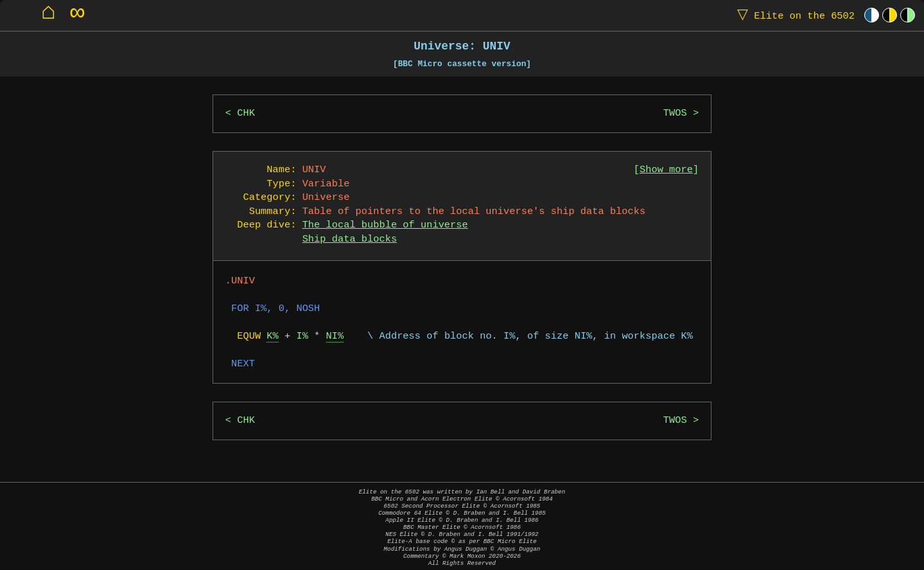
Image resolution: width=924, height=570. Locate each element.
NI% (335, 336)
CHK (246, 113)
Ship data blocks (350, 239)
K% (272, 336)
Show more (666, 170)
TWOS (675, 113)
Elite (793, 15)
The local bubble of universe (385, 225)
